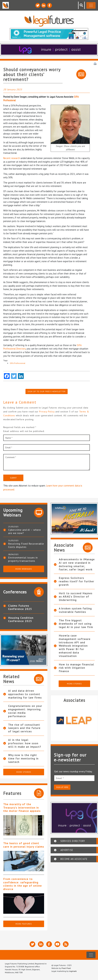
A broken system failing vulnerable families (75, 610)
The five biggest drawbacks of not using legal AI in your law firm (76, 624)
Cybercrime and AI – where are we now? (24, 531)
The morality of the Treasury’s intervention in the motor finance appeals (22, 808)
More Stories (24, 772)
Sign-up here (62, 787)
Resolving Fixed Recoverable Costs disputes (26, 545)
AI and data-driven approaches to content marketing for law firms (25, 694)
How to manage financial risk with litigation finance (76, 668)
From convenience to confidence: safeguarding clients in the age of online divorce (23, 884)
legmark (73, 971)
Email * (9, 447)
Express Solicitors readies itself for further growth (77, 581)
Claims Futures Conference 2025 (20, 607)
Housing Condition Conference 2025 (21, 619)
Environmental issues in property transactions (23, 559)
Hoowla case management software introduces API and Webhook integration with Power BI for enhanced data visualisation (75, 646)
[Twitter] (14, 376)
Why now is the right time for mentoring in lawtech (23, 758)
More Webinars (24, 569)
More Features (24, 924)
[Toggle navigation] (91, 5)
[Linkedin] (21, 376)
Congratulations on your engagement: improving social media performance (25, 711)
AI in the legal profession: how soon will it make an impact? (25, 743)
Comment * (11, 457)
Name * (9, 438)
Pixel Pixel (66, 968)
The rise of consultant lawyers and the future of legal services (24, 728)
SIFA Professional (18, 363)
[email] (74, 778)
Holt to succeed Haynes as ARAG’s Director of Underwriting (76, 597)
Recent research (12, 158)
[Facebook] (7, 376)
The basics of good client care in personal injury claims (24, 845)
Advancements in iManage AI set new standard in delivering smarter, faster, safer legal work (77, 564)
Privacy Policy (47, 412)
